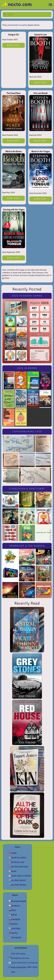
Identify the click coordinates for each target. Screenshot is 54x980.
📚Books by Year (16, 862)
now (13, 972)
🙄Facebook (14, 906)
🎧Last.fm (13, 924)
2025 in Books (27, 368)
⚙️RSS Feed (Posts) (17, 880)
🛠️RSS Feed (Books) (17, 885)
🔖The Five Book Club (18, 866)
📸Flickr (12, 910)
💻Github (13, 915)
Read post (13, 45)
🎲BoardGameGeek (17, 901)
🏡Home (13, 871)
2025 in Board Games (27, 296)
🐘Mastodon (15, 928)
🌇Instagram (14, 919)
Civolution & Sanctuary (27, 489)
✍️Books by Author (18, 857)
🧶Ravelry (13, 933)
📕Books (13, 853)
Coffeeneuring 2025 (27, 432)
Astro (23, 954)
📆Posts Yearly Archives (20, 876)
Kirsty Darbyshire (19, 967)
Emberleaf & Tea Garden (27, 546)
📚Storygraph (15, 937)
